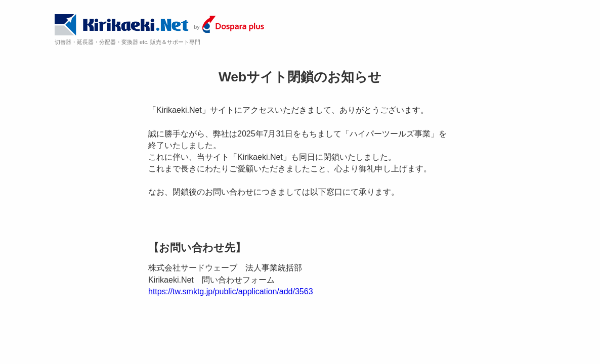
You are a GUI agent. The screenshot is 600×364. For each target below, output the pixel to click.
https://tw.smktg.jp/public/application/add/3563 (231, 291)
